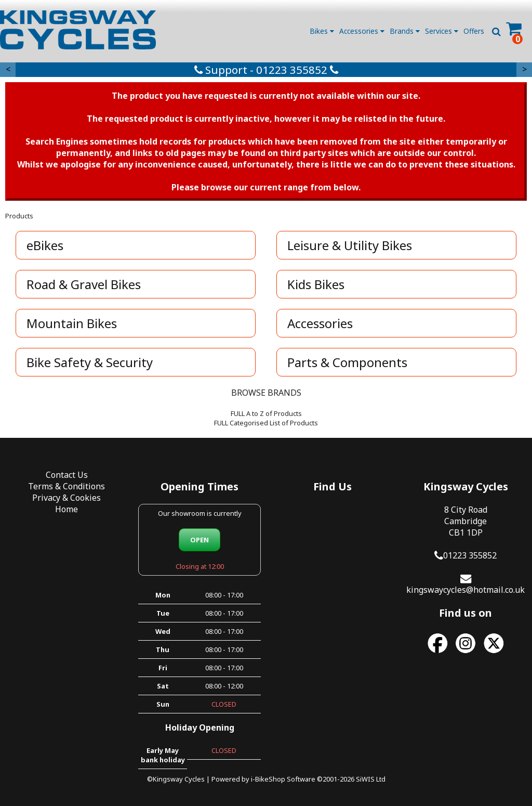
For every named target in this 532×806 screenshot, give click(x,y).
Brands (405, 31)
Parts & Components (347, 362)
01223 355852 (470, 555)
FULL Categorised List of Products (266, 423)
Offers (474, 31)
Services (442, 31)
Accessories (362, 31)
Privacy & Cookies (66, 498)
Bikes (322, 31)
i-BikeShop (268, 779)
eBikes (45, 245)
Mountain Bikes (72, 323)
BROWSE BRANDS (266, 393)
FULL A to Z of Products (266, 413)
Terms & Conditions (66, 486)
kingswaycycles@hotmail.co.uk (465, 590)
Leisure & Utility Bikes (350, 245)
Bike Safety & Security (90, 362)
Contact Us (67, 475)
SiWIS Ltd (371, 779)
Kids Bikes (316, 284)
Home (66, 509)
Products (19, 216)
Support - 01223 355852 (266, 70)
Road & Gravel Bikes (84, 284)
